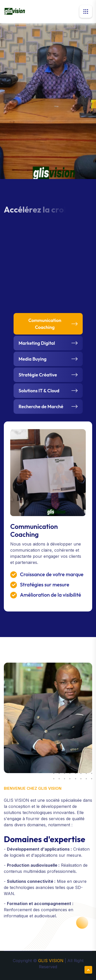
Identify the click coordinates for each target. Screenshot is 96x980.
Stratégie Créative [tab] (38, 375)
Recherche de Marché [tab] (41, 407)
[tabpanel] (48, 516)
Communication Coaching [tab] (45, 324)
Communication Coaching (34, 530)
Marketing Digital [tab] (37, 343)
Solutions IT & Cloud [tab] (39, 391)
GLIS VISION (51, 961)
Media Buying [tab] (33, 359)
